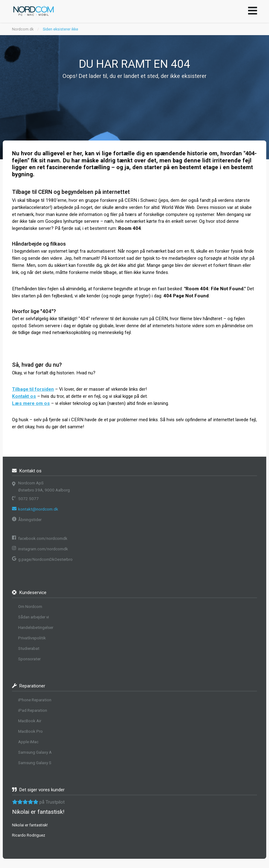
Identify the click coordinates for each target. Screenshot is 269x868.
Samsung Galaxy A (35, 752)
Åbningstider (30, 520)
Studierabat (29, 648)
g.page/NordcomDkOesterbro (45, 559)
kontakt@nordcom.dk (38, 509)
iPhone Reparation (35, 700)
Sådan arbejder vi (34, 617)
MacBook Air (30, 721)
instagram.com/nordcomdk (43, 549)
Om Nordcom (30, 607)
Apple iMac (28, 742)
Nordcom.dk (23, 29)
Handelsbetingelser (36, 628)
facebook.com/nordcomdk (43, 538)
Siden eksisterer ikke (60, 29)
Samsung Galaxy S (35, 763)
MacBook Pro (30, 731)
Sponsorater (29, 659)
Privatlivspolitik (32, 638)
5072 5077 (28, 499)
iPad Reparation (33, 710)
